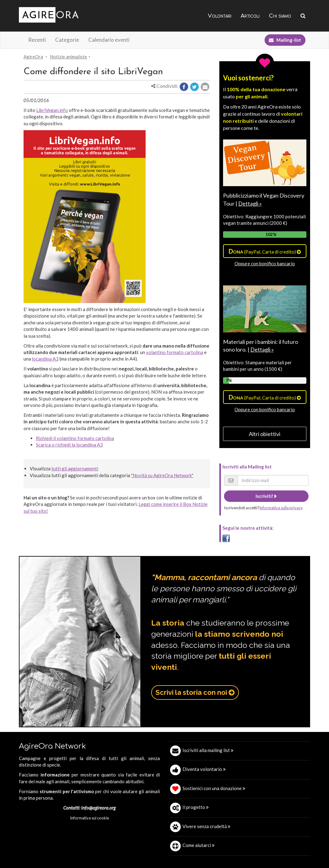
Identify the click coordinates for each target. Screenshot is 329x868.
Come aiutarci (199, 845)
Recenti (37, 40)
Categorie (67, 40)
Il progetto (196, 807)
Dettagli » (250, 203)
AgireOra (33, 57)
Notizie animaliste (68, 57)
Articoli (250, 16)
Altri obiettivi (265, 434)
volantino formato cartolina (175, 352)
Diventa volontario (204, 769)
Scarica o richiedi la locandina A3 (69, 445)
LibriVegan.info (52, 110)
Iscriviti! (266, 496)
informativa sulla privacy (281, 508)
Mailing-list (285, 40)
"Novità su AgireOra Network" (162, 475)
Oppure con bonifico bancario (265, 263)
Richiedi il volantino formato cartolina (75, 438)
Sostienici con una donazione (214, 788)
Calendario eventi (109, 40)
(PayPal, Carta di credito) (265, 251)
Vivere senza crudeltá (206, 826)
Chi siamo (280, 16)
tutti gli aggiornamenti (75, 468)
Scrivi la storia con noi (195, 692)
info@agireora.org (98, 808)
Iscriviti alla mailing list (208, 750)
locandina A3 (45, 359)
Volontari (220, 16)
